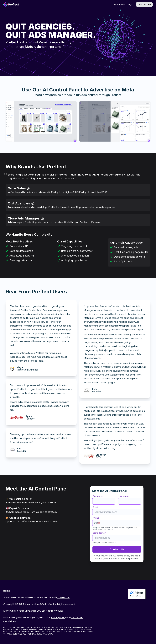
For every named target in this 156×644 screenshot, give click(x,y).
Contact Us (144, 4)
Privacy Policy (58, 617)
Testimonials (119, 4)
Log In (130, 4)
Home (7, 591)
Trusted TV (63, 597)
